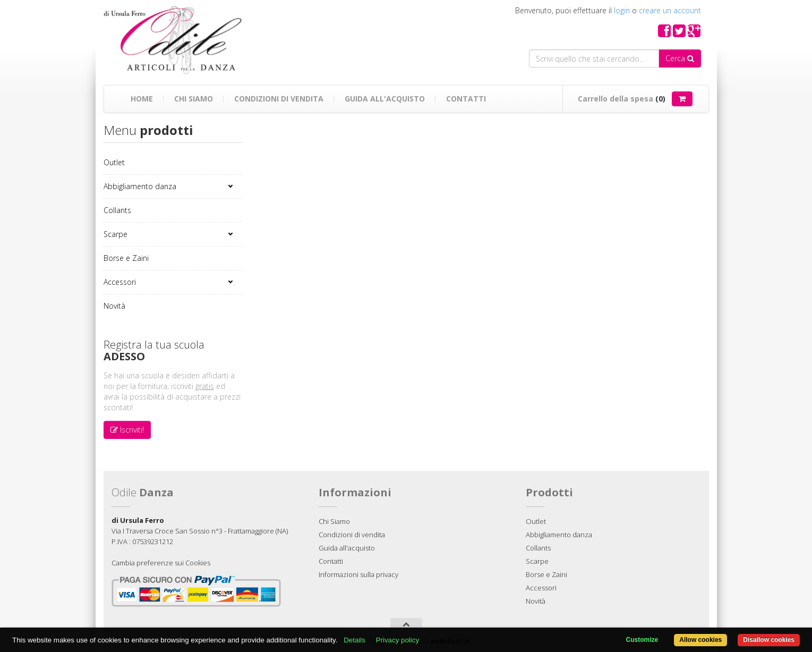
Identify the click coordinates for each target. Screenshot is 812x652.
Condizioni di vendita (279, 99)
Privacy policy (398, 640)
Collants (117, 210)
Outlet (114, 162)
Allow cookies (700, 640)
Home (142, 99)
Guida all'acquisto (385, 99)
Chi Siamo (194, 99)
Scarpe (116, 234)
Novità (114, 306)
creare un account (670, 10)
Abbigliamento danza (140, 186)
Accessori (120, 282)
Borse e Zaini (126, 258)
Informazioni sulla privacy (358, 574)
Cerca (680, 58)
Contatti (466, 99)
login (622, 10)
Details (354, 640)
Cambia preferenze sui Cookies (161, 563)
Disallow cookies (769, 640)
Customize (642, 640)
